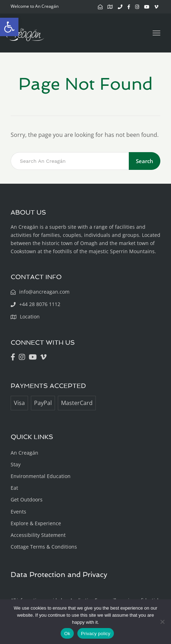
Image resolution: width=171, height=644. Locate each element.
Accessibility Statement (38, 535)
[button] (9, 27)
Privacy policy (96, 634)
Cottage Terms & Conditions (44, 547)
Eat (14, 488)
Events (18, 512)
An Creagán (24, 453)
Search (145, 161)
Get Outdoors (27, 499)
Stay (16, 464)
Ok (67, 634)
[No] (162, 622)
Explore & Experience (36, 523)
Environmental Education (41, 476)
